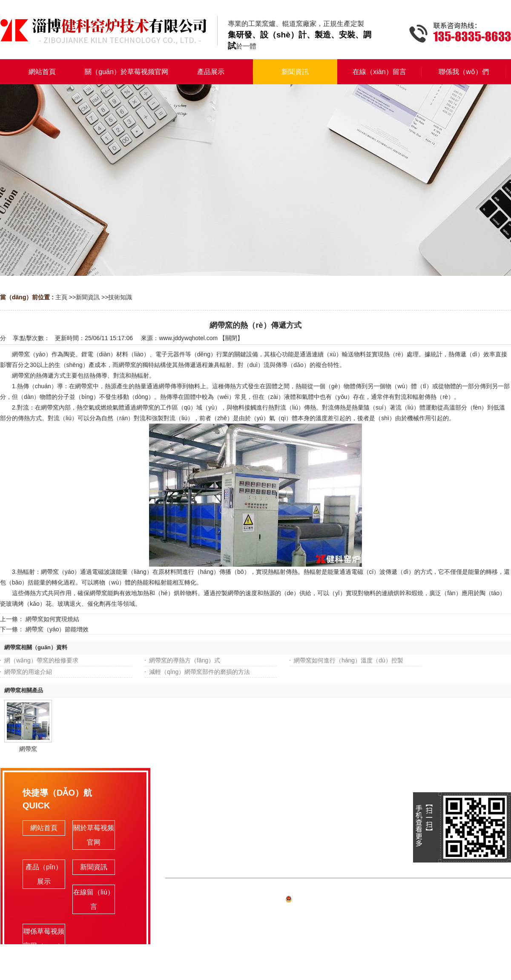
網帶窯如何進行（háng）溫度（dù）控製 (349, 660)
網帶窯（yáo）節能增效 (57, 629)
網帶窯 (28, 749)
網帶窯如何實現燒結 (52, 619)
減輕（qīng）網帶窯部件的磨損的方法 (200, 672)
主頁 (61, 297)
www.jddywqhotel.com (188, 338)
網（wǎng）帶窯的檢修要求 (41, 660)
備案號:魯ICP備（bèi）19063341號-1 (338, 900)
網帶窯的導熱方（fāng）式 (185, 660)
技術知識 (120, 297)
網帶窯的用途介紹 (28, 672)
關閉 (231, 338)
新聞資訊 (88, 297)
